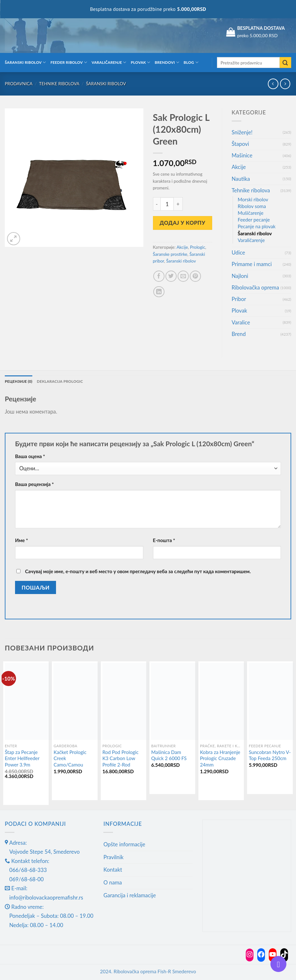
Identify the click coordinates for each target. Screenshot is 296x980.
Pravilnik (113, 857)
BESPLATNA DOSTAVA (261, 28)
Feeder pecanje (254, 220)
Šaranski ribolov (25, 62)
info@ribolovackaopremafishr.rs (46, 897)
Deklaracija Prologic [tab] (60, 381)
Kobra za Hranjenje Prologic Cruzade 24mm (220, 758)
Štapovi (240, 144)
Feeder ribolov (69, 62)
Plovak (141, 62)
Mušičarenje (251, 213)
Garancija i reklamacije (130, 895)
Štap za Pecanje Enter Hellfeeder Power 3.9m (22, 758)
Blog (191, 62)
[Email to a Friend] (183, 276)
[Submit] (285, 63)
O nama (113, 882)
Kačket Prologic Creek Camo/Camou (70, 758)
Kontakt (113, 870)
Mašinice (242, 155)
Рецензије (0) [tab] (19, 381)
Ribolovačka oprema (255, 287)
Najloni (240, 276)
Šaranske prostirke (170, 254)
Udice (238, 252)
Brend (239, 334)
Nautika (241, 179)
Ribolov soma (252, 206)
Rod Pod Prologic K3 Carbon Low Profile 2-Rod (120, 758)
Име (22, 540)
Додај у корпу (183, 223)
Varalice (241, 322)
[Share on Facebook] (159, 276)
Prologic (198, 247)
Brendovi (167, 62)
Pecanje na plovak (257, 226)
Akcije (182, 247)
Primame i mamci (252, 264)
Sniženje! (242, 132)
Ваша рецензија (34, 484)
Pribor (239, 299)
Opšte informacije (124, 844)
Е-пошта (164, 540)
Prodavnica (19, 84)
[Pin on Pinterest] (195, 276)
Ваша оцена (30, 456)
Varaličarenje (109, 62)
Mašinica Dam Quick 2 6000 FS (169, 755)
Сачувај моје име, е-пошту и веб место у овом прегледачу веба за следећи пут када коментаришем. (138, 571)
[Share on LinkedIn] (159, 292)
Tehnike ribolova (59, 84)
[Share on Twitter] (171, 276)
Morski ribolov (253, 199)
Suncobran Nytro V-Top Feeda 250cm (270, 755)
